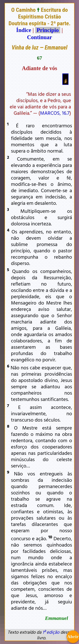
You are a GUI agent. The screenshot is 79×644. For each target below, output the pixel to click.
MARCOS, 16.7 (55, 113)
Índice (24, 30)
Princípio (48, 30)
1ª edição (51, 632)
